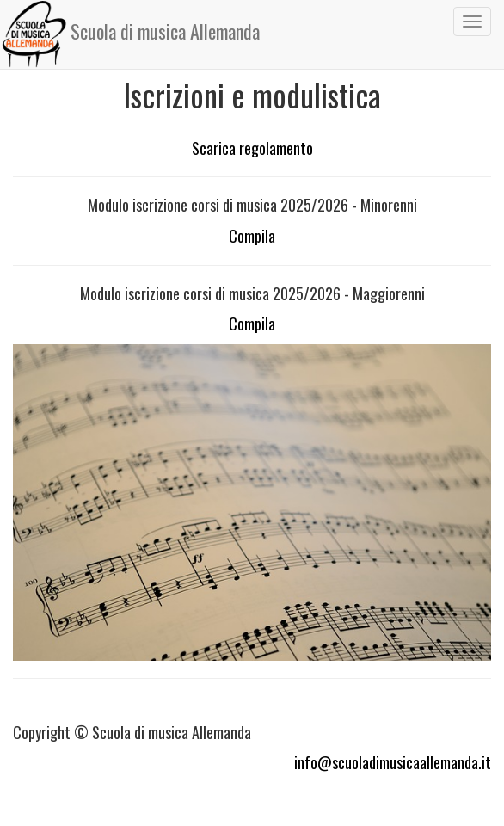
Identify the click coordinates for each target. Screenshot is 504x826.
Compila (252, 236)
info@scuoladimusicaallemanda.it (393, 762)
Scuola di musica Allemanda (130, 34)
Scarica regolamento (252, 148)
